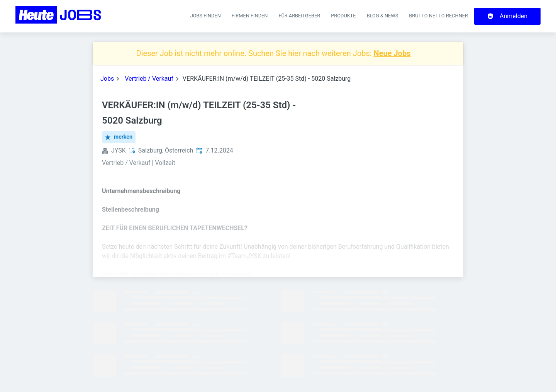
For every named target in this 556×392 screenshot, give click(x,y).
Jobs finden (206, 16)
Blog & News (383, 16)
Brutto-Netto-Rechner (438, 16)
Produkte (343, 16)
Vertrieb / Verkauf (149, 79)
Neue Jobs (392, 53)
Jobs (107, 79)
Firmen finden (250, 16)
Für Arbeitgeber (299, 16)
